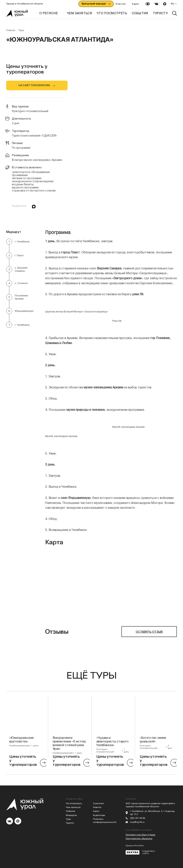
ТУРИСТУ (160, 13)
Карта (135, 4)
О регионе (49, 13)
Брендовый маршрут (96, 4)
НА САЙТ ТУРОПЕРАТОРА (34, 85)
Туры (21, 30)
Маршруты (71, 815)
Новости (121, 4)
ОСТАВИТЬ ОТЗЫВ (149, 632)
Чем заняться (73, 807)
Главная (11, 30)
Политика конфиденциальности (105, 821)
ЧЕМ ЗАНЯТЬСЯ (80, 13)
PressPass (139, 846)
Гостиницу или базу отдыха (141, 835)
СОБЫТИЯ (140, 13)
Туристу (70, 823)
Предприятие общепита (139, 839)
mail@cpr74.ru (137, 822)
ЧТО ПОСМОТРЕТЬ (112, 13)
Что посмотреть (74, 803)
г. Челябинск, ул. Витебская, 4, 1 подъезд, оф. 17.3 (152, 813)
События (70, 811)
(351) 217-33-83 (137, 818)
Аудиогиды (99, 815)
